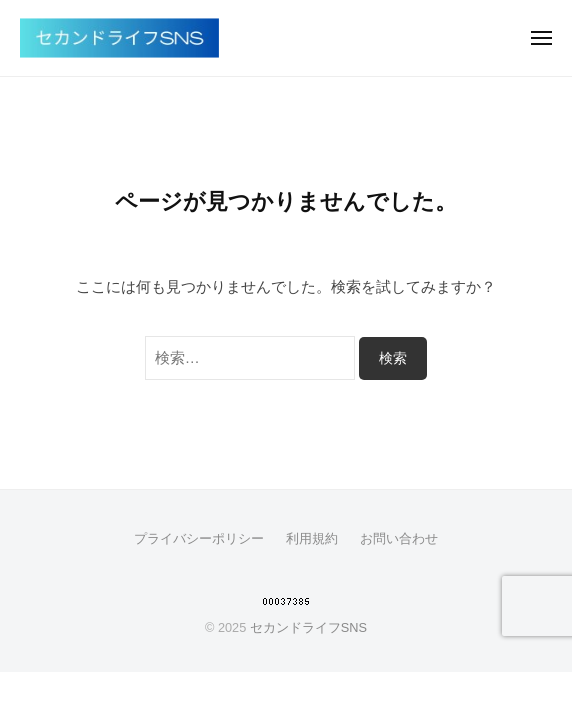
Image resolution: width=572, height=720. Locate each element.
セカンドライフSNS (308, 627)
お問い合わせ (399, 538)
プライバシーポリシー (199, 538)
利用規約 (312, 538)
